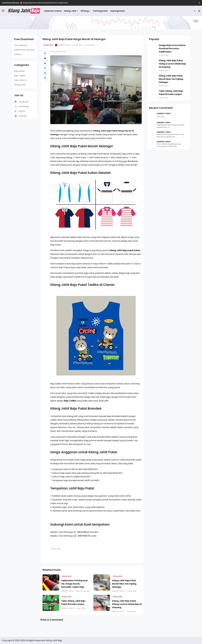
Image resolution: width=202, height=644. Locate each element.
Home (53, 51)
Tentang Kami (100, 11)
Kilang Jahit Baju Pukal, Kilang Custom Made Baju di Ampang (127, 604)
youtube (23, 116)
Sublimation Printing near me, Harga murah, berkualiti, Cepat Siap (75, 584)
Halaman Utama (53, 11)
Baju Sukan (19, 71)
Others (18, 54)
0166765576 (84, 536)
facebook (23, 102)
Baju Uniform (20, 80)
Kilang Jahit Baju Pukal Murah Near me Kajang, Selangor (124, 584)
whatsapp (24, 106)
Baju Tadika (20, 76)
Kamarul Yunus (164, 113)
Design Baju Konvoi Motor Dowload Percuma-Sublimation (46, 3)
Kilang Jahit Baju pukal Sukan (125, 250)
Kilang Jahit (70, 11)
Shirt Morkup (20, 45)
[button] (3, 11)
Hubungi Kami (117, 11)
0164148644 (83, 532)
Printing (85, 11)
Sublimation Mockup (10, 3)
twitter (22, 111)
